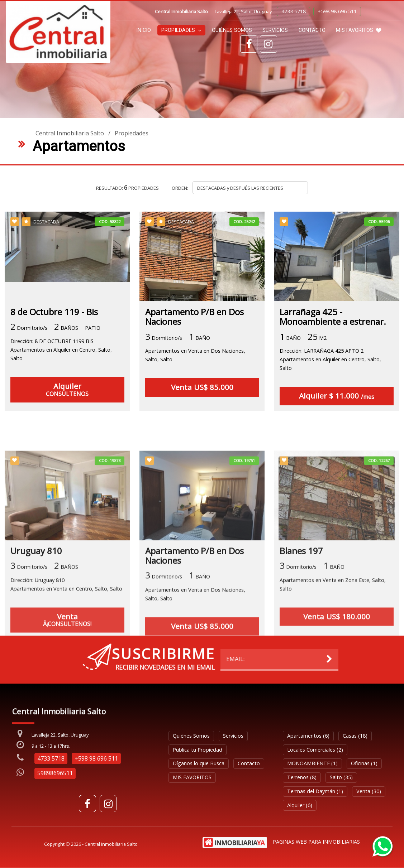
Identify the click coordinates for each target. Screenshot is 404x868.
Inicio (144, 30)
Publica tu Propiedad (198, 750)
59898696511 (55, 773)
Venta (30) (369, 791)
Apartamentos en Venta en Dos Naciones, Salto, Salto (195, 355)
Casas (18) (355, 736)
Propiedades (181, 30)
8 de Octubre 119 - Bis (54, 312)
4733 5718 (294, 11)
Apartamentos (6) (308, 736)
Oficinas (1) (364, 764)
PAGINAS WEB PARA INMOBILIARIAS (316, 842)
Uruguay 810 (36, 634)
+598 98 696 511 (337, 11)
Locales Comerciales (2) (315, 750)
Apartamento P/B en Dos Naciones (194, 317)
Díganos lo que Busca (199, 764)
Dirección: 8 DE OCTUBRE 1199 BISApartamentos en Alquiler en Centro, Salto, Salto (61, 350)
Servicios (275, 30)
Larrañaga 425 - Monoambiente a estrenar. (333, 317)
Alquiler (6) (300, 805)
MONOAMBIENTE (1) (312, 764)
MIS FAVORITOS (358, 30)
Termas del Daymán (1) (315, 791)
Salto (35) (341, 778)
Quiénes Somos (232, 30)
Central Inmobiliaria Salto (70, 133)
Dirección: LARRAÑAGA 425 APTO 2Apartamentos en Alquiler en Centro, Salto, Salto (330, 360)
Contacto (312, 30)
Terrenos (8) (302, 778)
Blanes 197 (301, 634)
